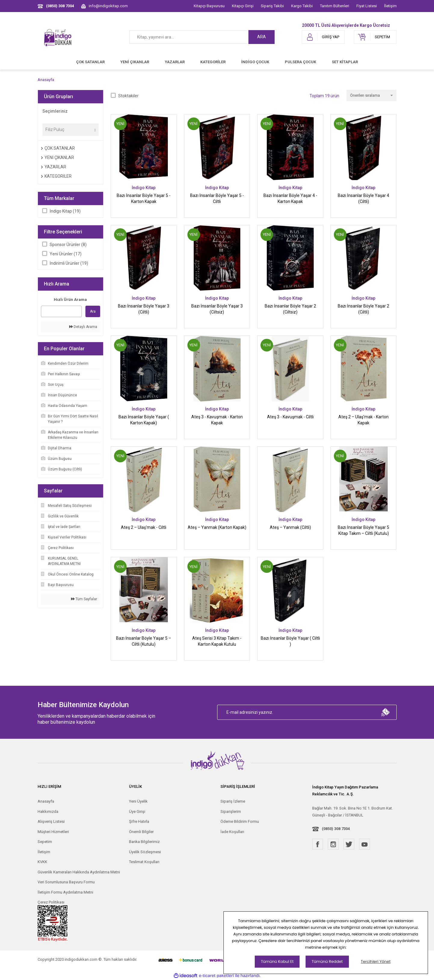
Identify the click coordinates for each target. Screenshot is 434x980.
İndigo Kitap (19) (65, 211)
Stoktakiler (128, 96)
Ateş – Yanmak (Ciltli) (290, 527)
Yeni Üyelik (138, 801)
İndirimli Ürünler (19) (69, 263)
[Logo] (58, 37)
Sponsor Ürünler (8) (68, 245)
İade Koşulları (232, 832)
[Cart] (375, 37)
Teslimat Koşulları (144, 862)
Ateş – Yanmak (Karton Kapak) (217, 527)
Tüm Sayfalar (84, 599)
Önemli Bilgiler (141, 832)
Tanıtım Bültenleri (335, 6)
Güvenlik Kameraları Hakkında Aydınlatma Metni (79, 872)
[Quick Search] (62, 311)
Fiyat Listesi (367, 6)
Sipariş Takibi (272, 6)
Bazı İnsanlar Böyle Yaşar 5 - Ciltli (217, 198)
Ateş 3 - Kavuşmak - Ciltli (290, 417)
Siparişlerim (231, 811)
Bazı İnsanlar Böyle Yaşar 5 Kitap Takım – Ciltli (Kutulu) (363, 530)
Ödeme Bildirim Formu (240, 821)
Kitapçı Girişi (243, 6)
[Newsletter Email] (307, 712)
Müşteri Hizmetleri (53, 832)
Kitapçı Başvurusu (209, 6)
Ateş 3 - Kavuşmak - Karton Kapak (217, 420)
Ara (93, 311)
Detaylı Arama (83, 327)
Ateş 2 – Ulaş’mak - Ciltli (144, 527)
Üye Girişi (137, 811)
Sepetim (45, 842)
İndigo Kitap (144, 188)
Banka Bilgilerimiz (144, 842)
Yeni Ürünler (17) (66, 254)
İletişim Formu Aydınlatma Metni (65, 892)
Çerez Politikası (51, 902)
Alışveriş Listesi (51, 821)
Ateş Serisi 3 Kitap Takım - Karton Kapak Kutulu (217, 641)
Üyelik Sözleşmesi (145, 852)
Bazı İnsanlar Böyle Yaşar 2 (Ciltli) (363, 309)
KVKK (42, 862)
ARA (262, 37)
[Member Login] (323, 37)
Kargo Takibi (302, 6)
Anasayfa (46, 801)
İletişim (390, 6)
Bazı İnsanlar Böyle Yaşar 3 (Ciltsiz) (217, 309)
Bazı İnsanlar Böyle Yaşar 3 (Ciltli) (144, 309)
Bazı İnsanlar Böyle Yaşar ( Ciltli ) (290, 641)
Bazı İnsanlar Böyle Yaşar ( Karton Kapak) (144, 420)
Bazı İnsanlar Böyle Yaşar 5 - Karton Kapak (144, 198)
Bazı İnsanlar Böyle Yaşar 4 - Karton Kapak (290, 198)
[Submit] (386, 712)
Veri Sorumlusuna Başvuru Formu (66, 882)
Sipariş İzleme (233, 801)
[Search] (202, 37)
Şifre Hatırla (139, 821)
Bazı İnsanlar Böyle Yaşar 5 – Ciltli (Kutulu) (144, 641)
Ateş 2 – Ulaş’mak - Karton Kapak (363, 420)
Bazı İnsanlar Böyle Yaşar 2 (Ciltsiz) (290, 309)
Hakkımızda (48, 811)
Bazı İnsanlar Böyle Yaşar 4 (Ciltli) (363, 198)
